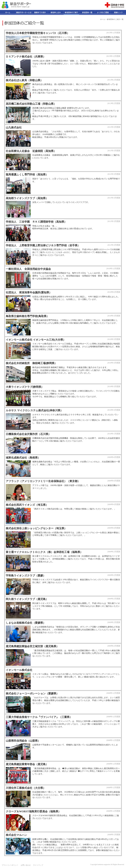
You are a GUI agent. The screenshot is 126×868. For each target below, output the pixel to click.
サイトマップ (38, 865)
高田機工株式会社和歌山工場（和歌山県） (31, 104)
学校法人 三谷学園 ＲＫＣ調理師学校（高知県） (36, 222)
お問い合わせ (26, 865)
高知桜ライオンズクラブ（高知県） (27, 198)
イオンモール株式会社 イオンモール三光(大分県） (36, 340)
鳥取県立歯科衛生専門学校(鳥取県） (27, 316)
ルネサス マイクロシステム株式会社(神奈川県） (34, 410)
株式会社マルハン (16, 835)
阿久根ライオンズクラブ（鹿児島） (27, 599)
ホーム (103, 19)
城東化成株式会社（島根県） (23, 458)
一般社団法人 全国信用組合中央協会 (28, 269)
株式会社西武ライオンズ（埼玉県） (27, 505)
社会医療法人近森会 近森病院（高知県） (31, 151)
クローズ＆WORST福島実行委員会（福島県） (33, 811)
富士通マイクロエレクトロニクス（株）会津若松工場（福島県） (44, 552)
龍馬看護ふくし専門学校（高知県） (27, 175)
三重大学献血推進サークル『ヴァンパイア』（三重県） (39, 717)
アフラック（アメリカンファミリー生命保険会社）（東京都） (43, 481)
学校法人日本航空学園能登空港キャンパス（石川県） (38, 33)
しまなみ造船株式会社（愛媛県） (26, 623)
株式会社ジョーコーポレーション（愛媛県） (32, 693)
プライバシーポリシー (10, 865)
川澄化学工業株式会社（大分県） (26, 788)
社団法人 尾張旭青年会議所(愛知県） (29, 292)
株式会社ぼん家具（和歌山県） (24, 80)
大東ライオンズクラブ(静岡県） (25, 387)
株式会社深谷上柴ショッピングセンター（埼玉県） (36, 528)
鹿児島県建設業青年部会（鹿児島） (27, 764)
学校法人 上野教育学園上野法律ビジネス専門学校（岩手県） (43, 245)
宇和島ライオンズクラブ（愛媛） (26, 576)
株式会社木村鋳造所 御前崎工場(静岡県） (31, 363)
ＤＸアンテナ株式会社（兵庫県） (26, 57)
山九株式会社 (14, 127)
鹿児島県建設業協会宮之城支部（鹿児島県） (32, 646)
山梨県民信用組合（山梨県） (23, 741)
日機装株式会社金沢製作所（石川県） (28, 434)
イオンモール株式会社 (19, 670)
